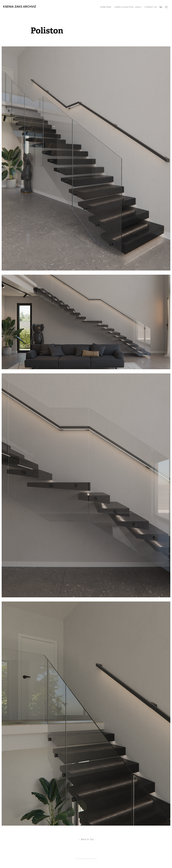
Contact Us (151, 7)
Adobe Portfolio (91, 858)
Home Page (106, 7)
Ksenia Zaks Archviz (20, 6)
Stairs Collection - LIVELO (128, 7)
